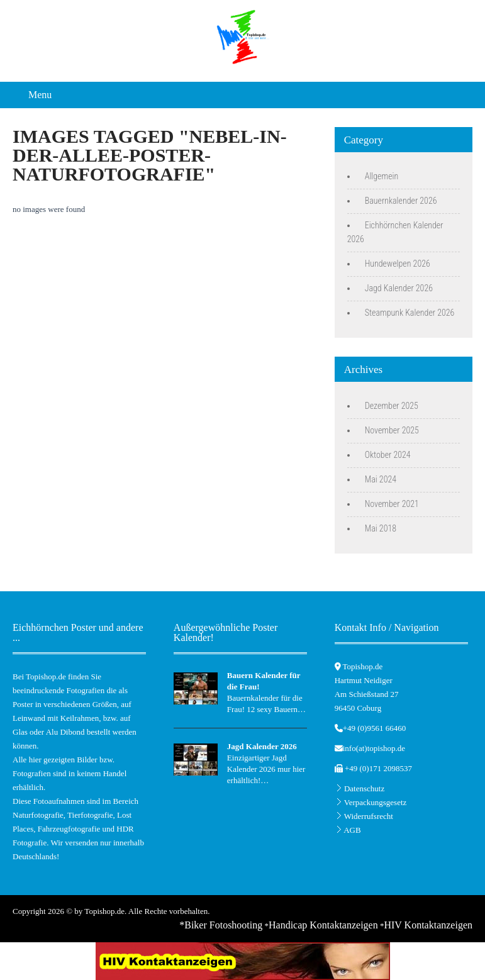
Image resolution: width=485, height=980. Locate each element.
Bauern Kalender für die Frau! (264, 681)
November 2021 (392, 504)
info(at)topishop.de (374, 748)
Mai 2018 (381, 528)
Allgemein (382, 176)
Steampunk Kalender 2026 (410, 313)
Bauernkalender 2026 (401, 201)
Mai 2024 (381, 479)
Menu (40, 95)
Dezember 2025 (392, 406)
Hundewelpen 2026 (398, 264)
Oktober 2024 (388, 455)
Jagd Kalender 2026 (399, 288)
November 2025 (392, 430)
